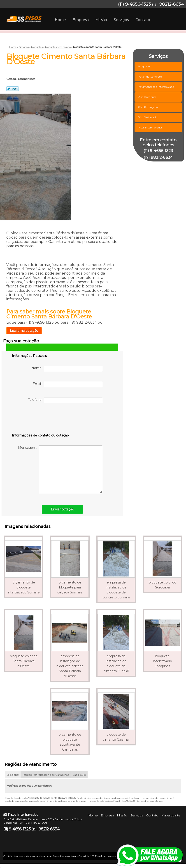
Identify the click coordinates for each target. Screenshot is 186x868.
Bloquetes (145, 66)
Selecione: (13, 775)
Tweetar (13, 89)
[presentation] (41, 419)
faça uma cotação (24, 331)
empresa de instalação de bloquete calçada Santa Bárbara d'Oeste (70, 666)
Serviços (121, 20)
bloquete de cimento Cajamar (116, 737)
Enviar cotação (62, 509)
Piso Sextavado (148, 117)
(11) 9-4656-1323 (134, 4)
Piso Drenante (148, 97)
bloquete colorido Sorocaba (163, 585)
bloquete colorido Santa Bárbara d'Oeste (24, 661)
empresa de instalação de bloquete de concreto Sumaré (116, 590)
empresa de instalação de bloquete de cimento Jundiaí (116, 664)
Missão (101, 20)
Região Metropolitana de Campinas (46, 775)
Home (60, 20)
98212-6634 (172, 4)
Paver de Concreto (150, 77)
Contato (143, 20)
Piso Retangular (149, 107)
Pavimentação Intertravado (156, 87)
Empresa (81, 20)
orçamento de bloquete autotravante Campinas (70, 742)
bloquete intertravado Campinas (163, 661)
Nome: (67, 369)
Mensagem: (60, 469)
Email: (67, 384)
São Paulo (79, 775)
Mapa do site (171, 815)
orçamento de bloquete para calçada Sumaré (70, 587)
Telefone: (65, 400)
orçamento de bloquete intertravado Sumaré (24, 587)
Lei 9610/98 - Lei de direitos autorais (142, 801)
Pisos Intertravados (151, 127)
